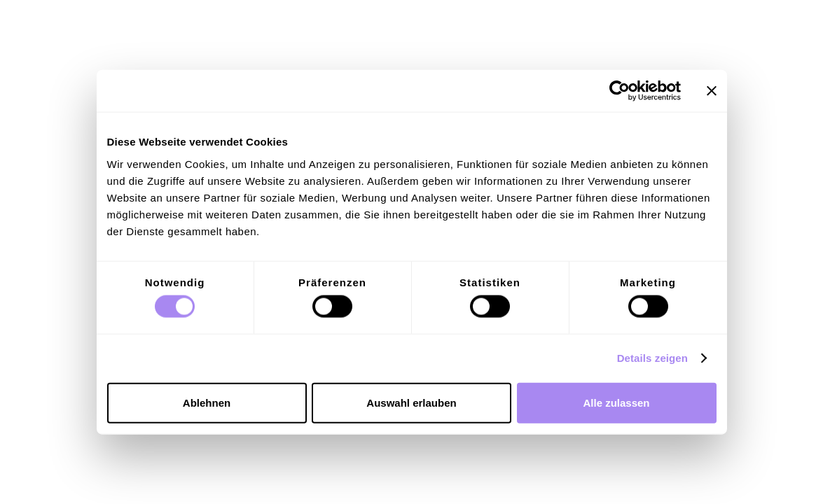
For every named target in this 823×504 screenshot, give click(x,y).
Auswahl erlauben (411, 402)
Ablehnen (207, 402)
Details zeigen (652, 358)
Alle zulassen (616, 402)
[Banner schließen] (712, 91)
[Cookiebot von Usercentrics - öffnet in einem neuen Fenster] (620, 91)
